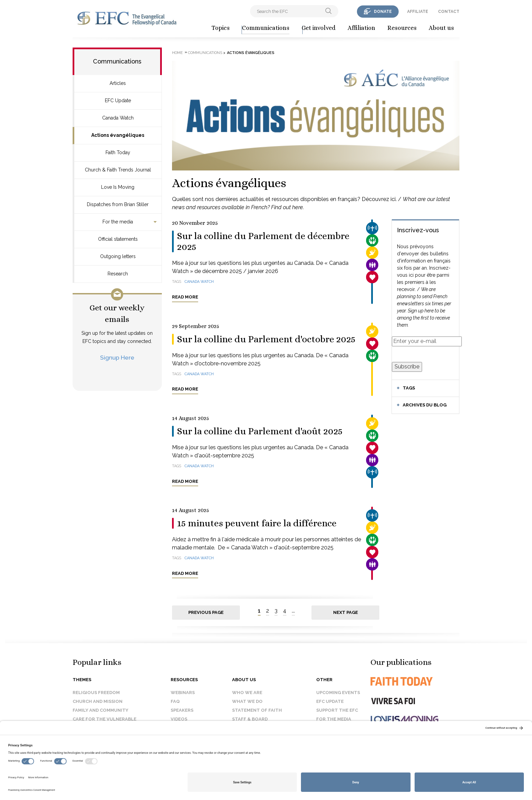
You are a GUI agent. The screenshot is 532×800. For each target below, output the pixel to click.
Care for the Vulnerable (104, 719)
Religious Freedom (96, 693)
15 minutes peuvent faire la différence (257, 523)
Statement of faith (257, 710)
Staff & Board (250, 719)
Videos (179, 719)
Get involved (319, 28)
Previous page (206, 612)
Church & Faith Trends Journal (118, 170)
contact (449, 12)
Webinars (183, 693)
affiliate (418, 12)
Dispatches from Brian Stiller (118, 204)
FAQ (175, 701)
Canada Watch (118, 118)
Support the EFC (337, 710)
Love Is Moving (118, 187)
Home (177, 53)
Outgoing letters (118, 256)
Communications (266, 28)
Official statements (118, 239)
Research (118, 274)
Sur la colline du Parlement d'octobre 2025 (266, 339)
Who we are (247, 693)
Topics (221, 28)
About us (441, 28)
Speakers (182, 710)
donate (383, 12)
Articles (118, 83)
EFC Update (118, 101)
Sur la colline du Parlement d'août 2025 (260, 431)
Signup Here (117, 357)
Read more (185, 297)
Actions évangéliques (118, 135)
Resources (402, 28)
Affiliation (362, 28)
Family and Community (100, 710)
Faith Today (118, 152)
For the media (118, 222)
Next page (346, 612)
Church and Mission (98, 701)
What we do (247, 701)
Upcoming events (338, 693)
